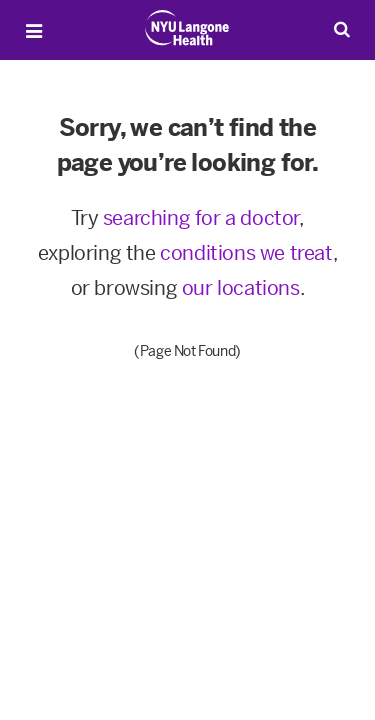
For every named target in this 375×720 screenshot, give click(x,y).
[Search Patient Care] (342, 29)
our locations (241, 288)
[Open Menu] (34, 31)
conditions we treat (246, 253)
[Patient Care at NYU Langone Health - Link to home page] (187, 28)
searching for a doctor (201, 218)
